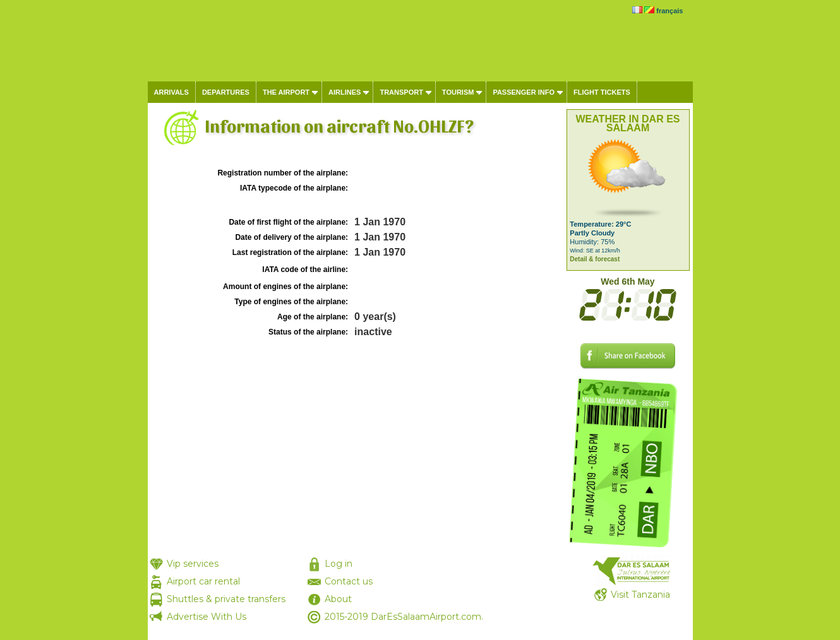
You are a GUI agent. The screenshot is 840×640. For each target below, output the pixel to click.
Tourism (458, 92)
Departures (226, 92)
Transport (401, 92)
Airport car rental (203, 581)
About (338, 599)
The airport (286, 92)
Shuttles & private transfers (226, 599)
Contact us (349, 581)
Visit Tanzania (640, 595)
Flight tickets (602, 92)
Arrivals (171, 92)
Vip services (193, 564)
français (669, 11)
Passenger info (524, 92)
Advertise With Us (207, 617)
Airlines (345, 92)
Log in (339, 564)
